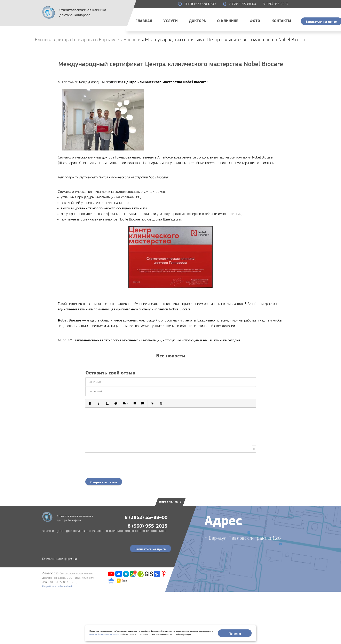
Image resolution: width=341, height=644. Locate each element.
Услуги (170, 21)
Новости (142, 531)
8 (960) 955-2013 (275, 4)
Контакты (281, 21)
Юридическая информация (60, 559)
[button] (90, 403)
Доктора (197, 21)
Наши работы (93, 531)
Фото (255, 21)
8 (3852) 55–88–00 (146, 517)
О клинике (228, 21)
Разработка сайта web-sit (57, 586)
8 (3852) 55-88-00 (243, 4)
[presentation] (170, 467)
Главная (144, 21)
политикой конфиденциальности (104, 634)
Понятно (235, 634)
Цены (60, 531)
